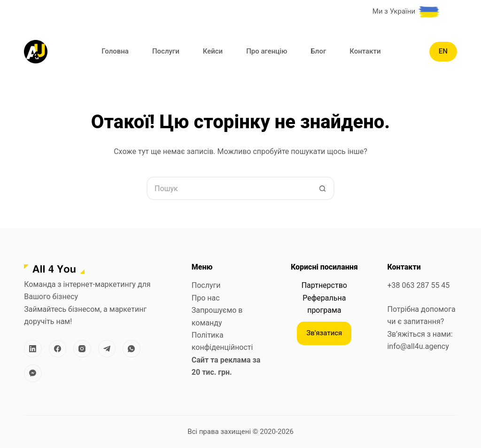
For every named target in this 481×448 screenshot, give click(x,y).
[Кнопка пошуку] (323, 188)
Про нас (206, 298)
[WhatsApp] (132, 349)
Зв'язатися (324, 333)
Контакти (365, 51)
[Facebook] (58, 349)
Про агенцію (267, 51)
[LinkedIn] (33, 349)
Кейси (213, 51)
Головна (115, 51)
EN (443, 51)
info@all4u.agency (418, 346)
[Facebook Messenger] (33, 373)
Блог (318, 51)
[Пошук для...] (229, 188)
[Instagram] (82, 349)
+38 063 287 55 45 (418, 285)
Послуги (166, 51)
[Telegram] (107, 349)
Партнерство (324, 285)
